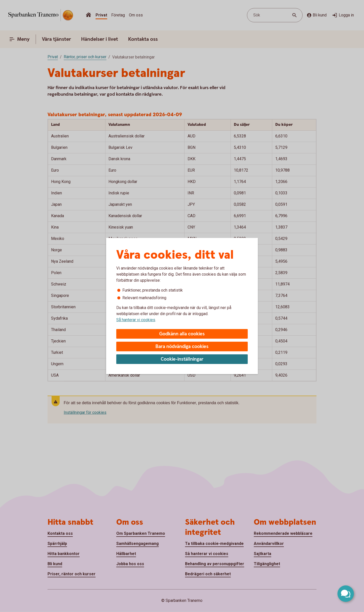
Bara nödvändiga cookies (182, 347)
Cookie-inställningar (182, 359)
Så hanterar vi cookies (136, 320)
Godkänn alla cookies (182, 334)
